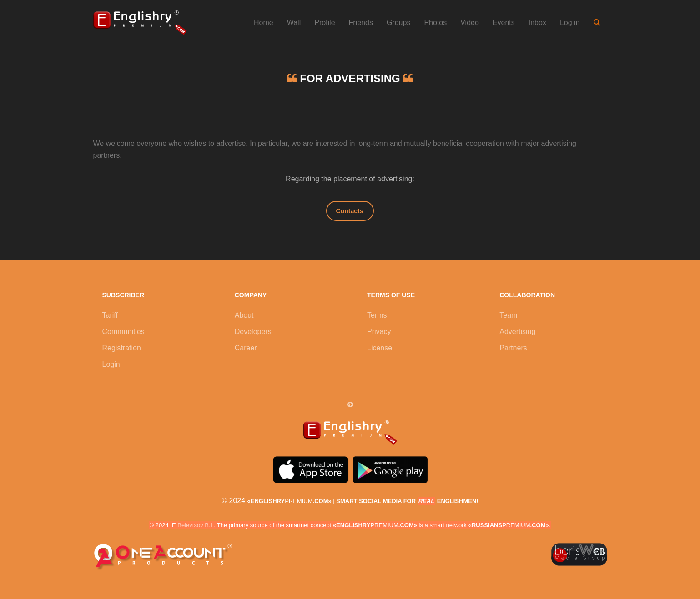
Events (504, 22)
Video (470, 22)
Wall (294, 22)
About (244, 315)
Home (264, 22)
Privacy (379, 332)
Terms (377, 315)
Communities (123, 332)
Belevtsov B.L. (196, 525)
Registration (122, 348)
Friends (361, 22)
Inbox (537, 22)
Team (508, 315)
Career (246, 348)
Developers (253, 332)
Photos (435, 22)
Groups (398, 22)
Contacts (350, 211)
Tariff (110, 315)
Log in (570, 22)
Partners (513, 348)
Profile (325, 22)
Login (111, 364)
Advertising (517, 332)
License (380, 348)
